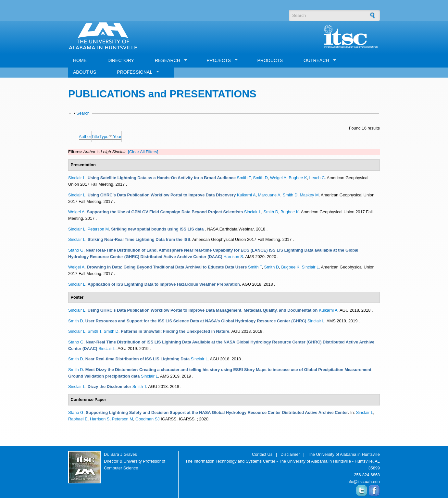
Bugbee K (298, 178)
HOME (80, 60)
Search (83, 113)
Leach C (317, 178)
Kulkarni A (246, 195)
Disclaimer (290, 454)
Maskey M (309, 195)
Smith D (260, 178)
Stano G (76, 250)
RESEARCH (168, 61)
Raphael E (78, 419)
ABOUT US (85, 72)
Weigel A (278, 178)
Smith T (244, 178)
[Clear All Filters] (143, 152)
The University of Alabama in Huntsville (344, 454)
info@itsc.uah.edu (363, 482)
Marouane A (269, 195)
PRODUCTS (270, 60)
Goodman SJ (148, 419)
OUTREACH (317, 61)
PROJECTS (220, 61)
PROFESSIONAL (136, 72)
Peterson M (98, 229)
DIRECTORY (121, 60)
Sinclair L (77, 178)
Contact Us (262, 454)
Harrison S (233, 257)
